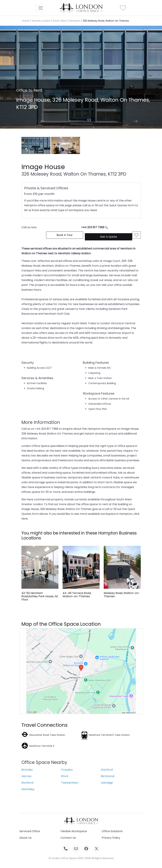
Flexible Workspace (74, 831)
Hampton (75, 21)
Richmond (108, 776)
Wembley (28, 789)
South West (60, 21)
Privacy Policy (111, 838)
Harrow (26, 776)
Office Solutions (112, 831)
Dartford (107, 770)
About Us (25, 838)
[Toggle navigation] (41, 8)
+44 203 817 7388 (95, 227)
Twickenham (70, 783)
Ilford (65, 776)
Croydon (67, 770)
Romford (27, 783)
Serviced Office (30, 831)
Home (26, 21)
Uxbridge (107, 783)
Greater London (41, 21)
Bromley (27, 770)
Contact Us (68, 838)
